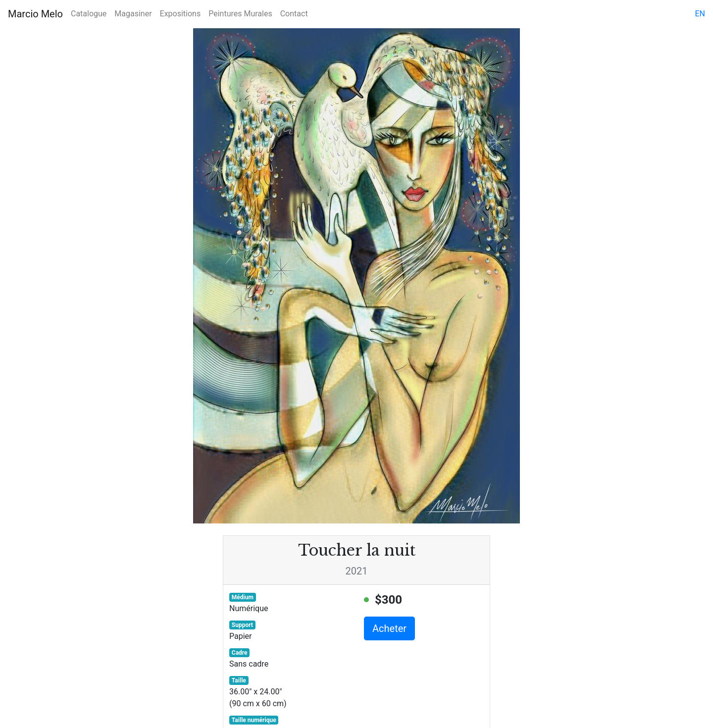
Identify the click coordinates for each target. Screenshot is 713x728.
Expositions (180, 14)
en (700, 14)
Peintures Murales (240, 14)
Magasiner (133, 14)
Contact (294, 14)
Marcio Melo (35, 14)
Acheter (389, 628)
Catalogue (89, 14)
